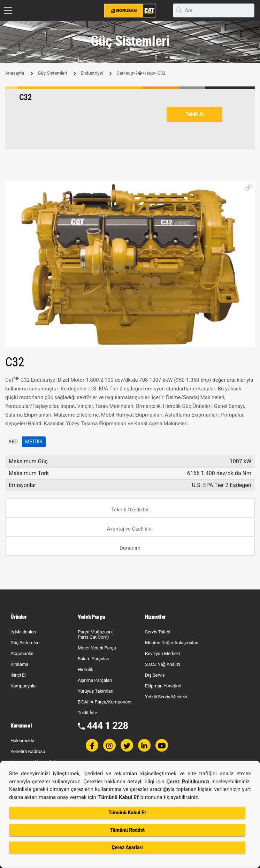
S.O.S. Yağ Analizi (162, 664)
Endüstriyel (92, 73)
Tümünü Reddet (127, 830)
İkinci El (18, 675)
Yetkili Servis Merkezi (166, 696)
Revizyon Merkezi (162, 653)
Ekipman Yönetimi (163, 686)
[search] (214, 10)
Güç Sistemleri (52, 73)
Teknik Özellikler (130, 510)
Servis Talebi (158, 632)
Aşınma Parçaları (95, 680)
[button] (248, 188)
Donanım (130, 548)
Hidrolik (85, 669)
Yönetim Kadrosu (28, 751)
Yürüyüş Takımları (95, 691)
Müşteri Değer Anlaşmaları (172, 642)
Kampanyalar (24, 686)
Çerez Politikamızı (189, 782)
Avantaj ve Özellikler (130, 529)
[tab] (130, 508)
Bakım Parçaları (93, 658)
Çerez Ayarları (127, 847)
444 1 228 (108, 726)
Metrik (34, 442)
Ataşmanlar (22, 653)
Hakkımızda (22, 740)
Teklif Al (194, 114)
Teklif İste (87, 713)
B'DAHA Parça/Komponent (105, 702)
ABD (13, 442)
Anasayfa (15, 73)
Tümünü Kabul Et (127, 813)
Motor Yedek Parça (97, 648)
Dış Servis (155, 675)
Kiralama (19, 664)
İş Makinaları (23, 632)
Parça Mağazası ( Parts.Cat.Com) (95, 634)
